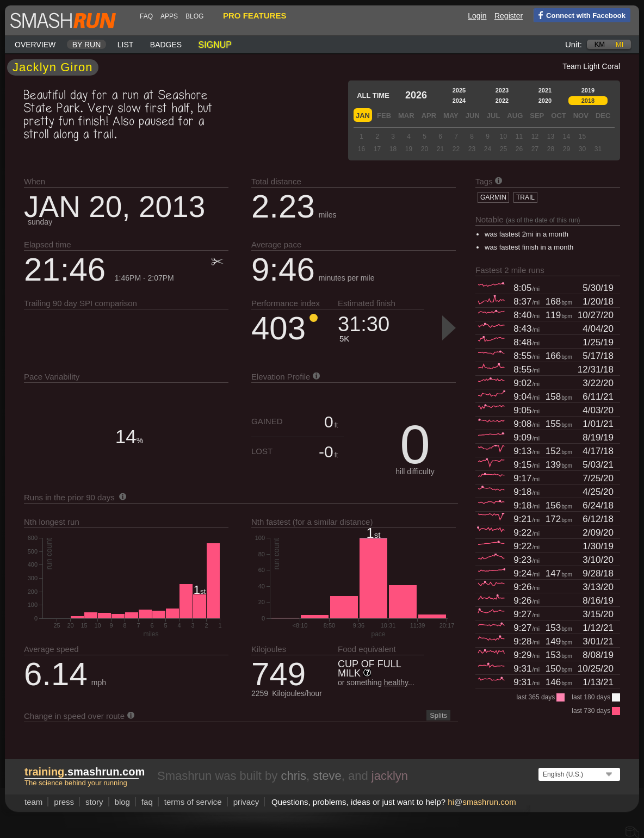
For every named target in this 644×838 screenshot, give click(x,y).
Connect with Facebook (580, 15)
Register (509, 16)
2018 (588, 101)
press (64, 802)
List (126, 45)
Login (477, 16)
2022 (502, 101)
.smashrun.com (85, 772)
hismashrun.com (482, 802)
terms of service (193, 802)
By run (87, 45)
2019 (588, 90)
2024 (459, 101)
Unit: (574, 44)
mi (620, 44)
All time (373, 95)
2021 (545, 90)
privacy (246, 802)
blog (194, 16)
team (33, 802)
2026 (416, 95)
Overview (35, 45)
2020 (545, 101)
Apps (169, 16)
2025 (459, 90)
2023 (502, 90)
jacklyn (390, 776)
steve (327, 776)
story (94, 802)
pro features (255, 15)
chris (293, 776)
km (600, 44)
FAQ (146, 16)
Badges (166, 45)
